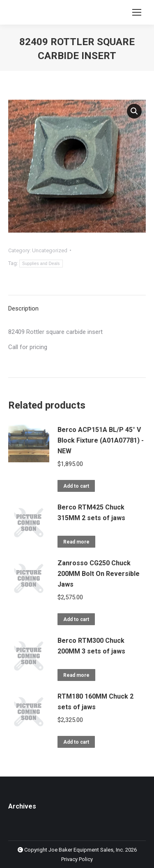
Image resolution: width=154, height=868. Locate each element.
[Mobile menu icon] (137, 12)
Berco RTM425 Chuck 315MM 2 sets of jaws (91, 513)
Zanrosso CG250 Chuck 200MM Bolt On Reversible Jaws (99, 574)
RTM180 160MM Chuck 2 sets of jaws (95, 702)
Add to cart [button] (76, 486)
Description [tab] (23, 308)
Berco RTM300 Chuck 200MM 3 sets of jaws (91, 646)
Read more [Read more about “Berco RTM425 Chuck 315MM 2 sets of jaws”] (76, 542)
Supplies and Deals (41, 264)
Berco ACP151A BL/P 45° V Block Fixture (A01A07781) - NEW (101, 440)
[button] (134, 111)
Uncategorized (50, 250)
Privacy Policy (77, 859)
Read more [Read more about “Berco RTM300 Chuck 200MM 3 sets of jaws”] (76, 675)
